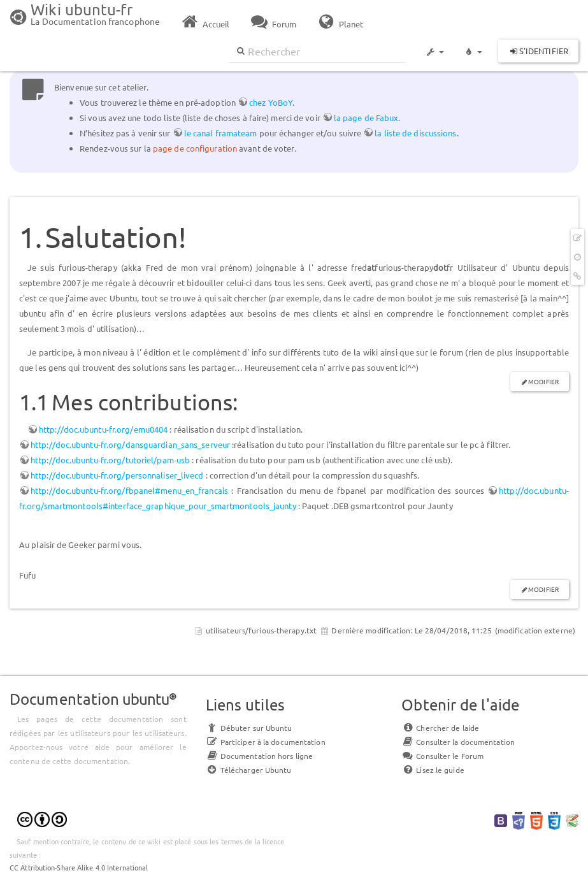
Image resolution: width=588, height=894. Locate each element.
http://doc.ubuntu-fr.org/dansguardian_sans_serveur (130, 444)
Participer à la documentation (266, 742)
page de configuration (195, 148)
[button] (434, 46)
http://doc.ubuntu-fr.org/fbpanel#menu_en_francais (129, 490)
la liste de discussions (415, 133)
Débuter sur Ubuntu (249, 728)
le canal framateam (221, 133)
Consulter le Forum (442, 756)
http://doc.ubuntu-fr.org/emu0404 (103, 429)
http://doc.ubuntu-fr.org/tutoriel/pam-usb (110, 460)
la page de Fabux (366, 118)
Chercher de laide (440, 728)
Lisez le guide (433, 770)
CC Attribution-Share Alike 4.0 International (79, 867)
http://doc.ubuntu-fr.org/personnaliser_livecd (117, 475)
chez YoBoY (271, 102)
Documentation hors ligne (259, 756)
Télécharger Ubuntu (249, 770)
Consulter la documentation (458, 742)
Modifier (543, 381)
